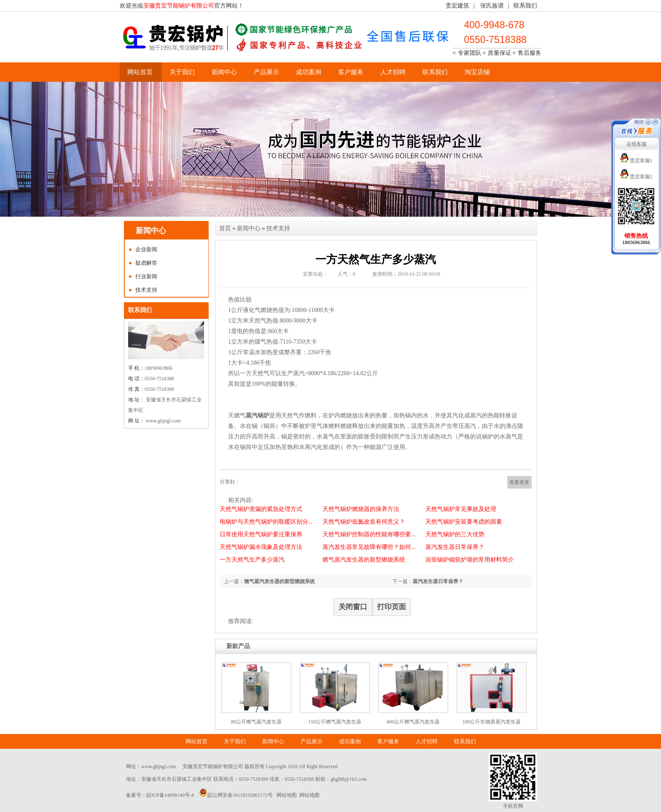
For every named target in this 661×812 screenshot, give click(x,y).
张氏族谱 (492, 6)
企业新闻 (146, 249)
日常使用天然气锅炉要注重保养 (261, 534)
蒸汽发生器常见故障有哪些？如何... (369, 547)
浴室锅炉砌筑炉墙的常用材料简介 (470, 560)
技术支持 (146, 290)
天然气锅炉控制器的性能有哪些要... (369, 534)
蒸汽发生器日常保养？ (455, 547)
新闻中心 (224, 72)
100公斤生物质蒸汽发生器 (492, 722)
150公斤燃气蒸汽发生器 (335, 722)
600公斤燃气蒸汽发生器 (413, 722)
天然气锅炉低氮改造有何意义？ (364, 522)
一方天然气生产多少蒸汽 (252, 560)
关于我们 (182, 72)
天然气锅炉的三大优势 (455, 534)
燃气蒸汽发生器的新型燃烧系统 (364, 560)
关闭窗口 (353, 607)
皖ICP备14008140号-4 (170, 795)
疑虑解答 (146, 263)
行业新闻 (146, 276)
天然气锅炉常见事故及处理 (461, 509)
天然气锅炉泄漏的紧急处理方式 (261, 509)
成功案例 (309, 72)
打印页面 (392, 607)
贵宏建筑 (457, 6)
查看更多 (519, 482)
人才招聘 (393, 72)
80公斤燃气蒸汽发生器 (256, 722)
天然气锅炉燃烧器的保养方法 (361, 509)
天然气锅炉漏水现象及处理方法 (261, 547)
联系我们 (525, 6)
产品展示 (266, 72)
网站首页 (140, 72)
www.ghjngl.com (159, 766)
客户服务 (351, 72)
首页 (225, 228)
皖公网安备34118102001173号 (240, 795)
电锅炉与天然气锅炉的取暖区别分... (266, 522)
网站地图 (287, 795)
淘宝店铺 (477, 72)
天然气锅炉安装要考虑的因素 (464, 522)
